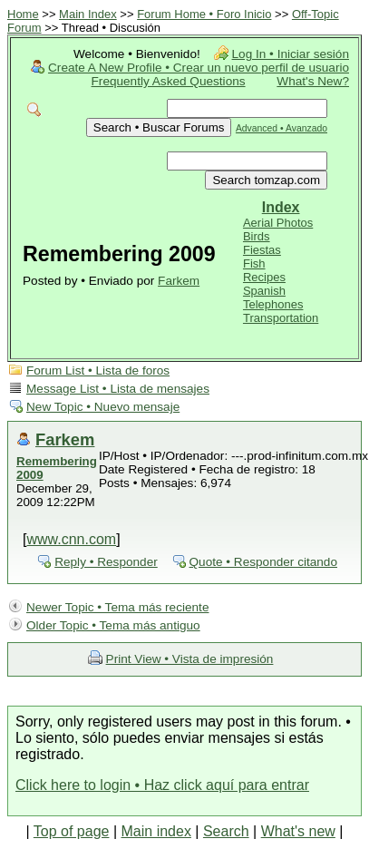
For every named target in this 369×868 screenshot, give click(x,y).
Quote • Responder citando (263, 562)
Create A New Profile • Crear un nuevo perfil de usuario (199, 68)
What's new (298, 831)
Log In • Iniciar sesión (291, 54)
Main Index (88, 14)
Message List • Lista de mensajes (118, 389)
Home (23, 14)
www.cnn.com (71, 539)
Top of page (72, 831)
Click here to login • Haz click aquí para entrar (162, 785)
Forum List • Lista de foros (98, 371)
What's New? (313, 81)
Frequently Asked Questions (169, 81)
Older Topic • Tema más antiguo (113, 625)
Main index (156, 831)
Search (226, 831)
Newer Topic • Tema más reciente (117, 607)
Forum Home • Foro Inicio (204, 14)
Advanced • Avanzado (282, 128)
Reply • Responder (106, 562)
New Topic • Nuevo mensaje (103, 407)
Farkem (179, 281)
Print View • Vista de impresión (190, 659)
